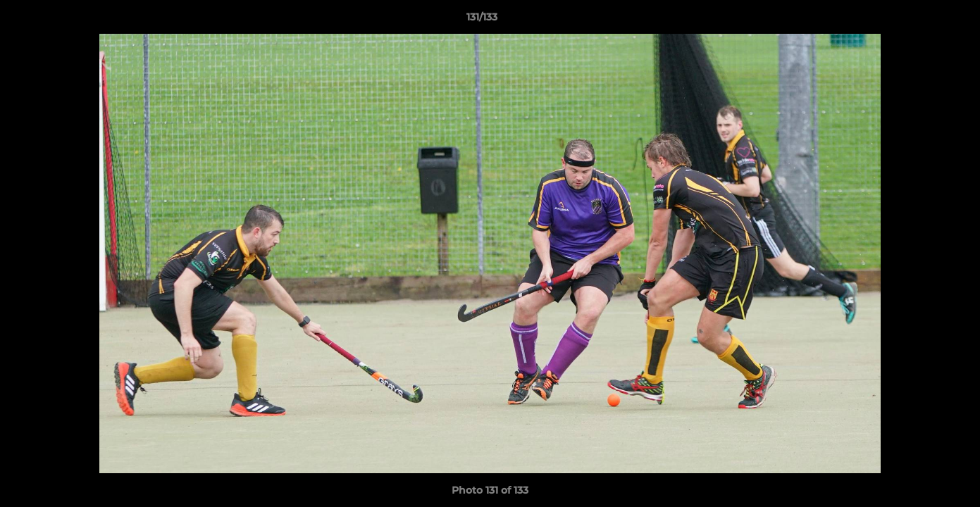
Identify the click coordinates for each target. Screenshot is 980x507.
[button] (921, 20)
